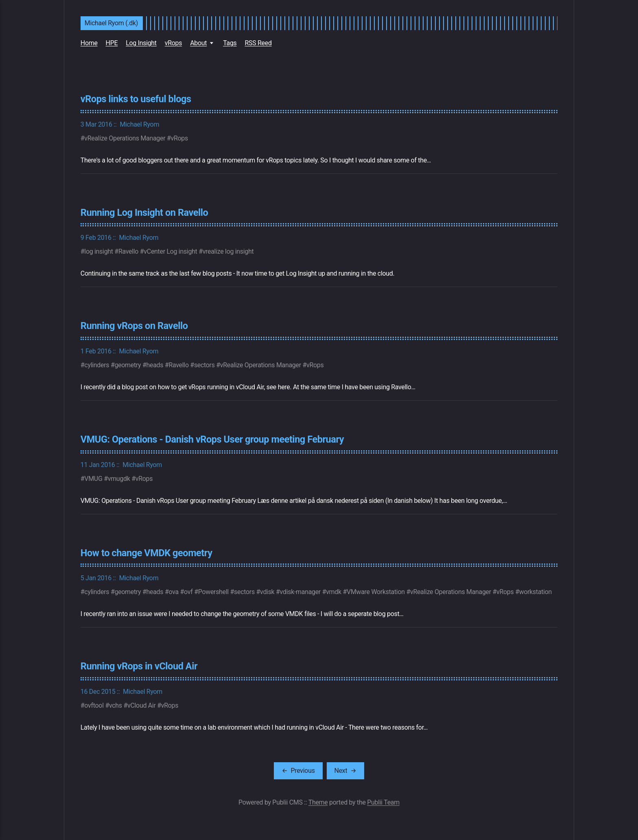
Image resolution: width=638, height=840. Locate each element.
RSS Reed (258, 43)
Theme (318, 802)
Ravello (128, 251)
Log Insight (141, 43)
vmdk (334, 592)
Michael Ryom (139, 124)
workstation (535, 592)
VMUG (93, 479)
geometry (128, 365)
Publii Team (383, 802)
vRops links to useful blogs (136, 99)
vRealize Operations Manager (125, 138)
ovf (188, 592)
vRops (173, 43)
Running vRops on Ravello (134, 326)
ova (173, 592)
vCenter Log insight (170, 251)
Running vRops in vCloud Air (139, 666)
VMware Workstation (376, 592)
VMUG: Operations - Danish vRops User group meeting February (212, 439)
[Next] (345, 771)
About (198, 43)
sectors (204, 365)
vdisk (267, 592)
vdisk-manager (300, 592)
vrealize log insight (228, 251)
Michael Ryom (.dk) (111, 23)
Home (89, 43)
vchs (116, 705)
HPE (112, 43)
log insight (98, 251)
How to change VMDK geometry (146, 553)
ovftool (94, 705)
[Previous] (298, 771)
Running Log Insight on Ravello (144, 213)
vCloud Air (142, 705)
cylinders (97, 365)
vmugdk (119, 479)
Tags (230, 43)
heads (155, 365)
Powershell (213, 592)
